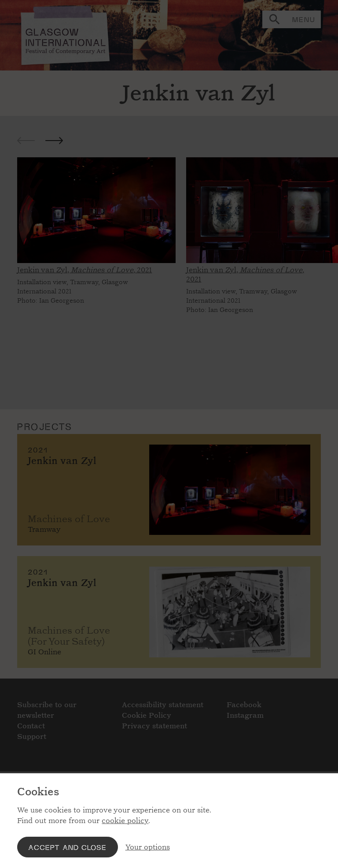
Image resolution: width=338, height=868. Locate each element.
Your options (148, 847)
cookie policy (125, 821)
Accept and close (67, 847)
